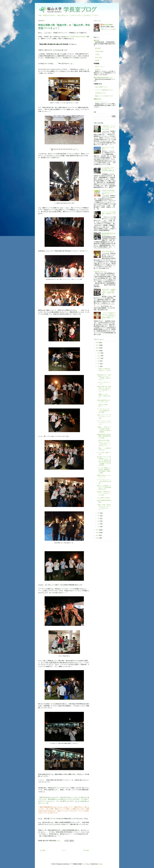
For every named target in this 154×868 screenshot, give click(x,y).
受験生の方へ (98, 99)
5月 (99, 516)
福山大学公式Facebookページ (103, 78)
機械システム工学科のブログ (103, 96)
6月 (99, 513)
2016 (98, 348)
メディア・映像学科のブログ (103, 90)
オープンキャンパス (101, 102)
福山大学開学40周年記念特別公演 (77, 37)
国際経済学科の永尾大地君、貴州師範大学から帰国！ (104, 436)
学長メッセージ (99, 67)
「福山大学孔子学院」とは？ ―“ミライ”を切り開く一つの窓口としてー (104, 443)
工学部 (97, 54)
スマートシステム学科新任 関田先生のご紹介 (109, 214)
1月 (99, 527)
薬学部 (97, 60)
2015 (98, 351)
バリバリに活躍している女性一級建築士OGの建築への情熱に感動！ (104, 470)
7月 (99, 366)
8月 (99, 364)
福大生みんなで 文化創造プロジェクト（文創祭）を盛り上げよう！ (104, 377)
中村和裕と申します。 (101, 271)
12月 (99, 353)
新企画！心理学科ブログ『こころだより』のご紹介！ (104, 493)
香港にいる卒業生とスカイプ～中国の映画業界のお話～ (104, 487)
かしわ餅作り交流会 (103, 498)
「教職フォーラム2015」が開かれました (104, 396)
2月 (99, 524)
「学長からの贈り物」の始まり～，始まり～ (104, 370)
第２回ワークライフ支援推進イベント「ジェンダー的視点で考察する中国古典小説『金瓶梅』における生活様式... (104, 461)
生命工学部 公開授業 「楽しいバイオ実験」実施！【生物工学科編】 (109, 292)
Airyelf (84, 864)
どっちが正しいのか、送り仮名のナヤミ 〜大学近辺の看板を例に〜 (109, 170)
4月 (99, 518)
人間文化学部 (99, 51)
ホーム (64, 850)
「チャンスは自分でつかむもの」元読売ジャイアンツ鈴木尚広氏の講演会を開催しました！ (109, 316)
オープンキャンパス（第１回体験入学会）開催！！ (103, 411)
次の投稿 (42, 850)
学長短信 (97, 70)
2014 (98, 530)
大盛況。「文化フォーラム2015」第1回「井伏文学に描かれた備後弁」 (104, 429)
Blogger (100, 864)
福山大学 (96, 40)
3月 (99, 521)
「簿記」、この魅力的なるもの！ (104, 449)
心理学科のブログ (100, 93)
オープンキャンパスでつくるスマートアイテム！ (104, 423)
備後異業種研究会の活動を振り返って (109, 234)
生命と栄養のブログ (101, 87)
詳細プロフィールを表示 (108, 29)
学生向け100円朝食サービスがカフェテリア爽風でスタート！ (109, 192)
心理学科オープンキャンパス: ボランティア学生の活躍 (109, 128)
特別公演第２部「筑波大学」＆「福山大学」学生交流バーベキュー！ (104, 389)
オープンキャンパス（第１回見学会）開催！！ (104, 481)
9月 (99, 361)
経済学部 (98, 48)
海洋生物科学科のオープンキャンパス (104, 401)
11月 (99, 356)
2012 (98, 535)
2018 (98, 343)
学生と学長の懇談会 (108, 252)
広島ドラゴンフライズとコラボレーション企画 (104, 417)
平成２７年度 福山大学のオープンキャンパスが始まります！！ (104, 507)
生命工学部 (99, 58)
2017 (98, 345)
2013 (98, 533)
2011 (98, 538)
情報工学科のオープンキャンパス (104, 476)
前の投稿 (86, 850)
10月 (99, 358)
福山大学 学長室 (108, 25)
